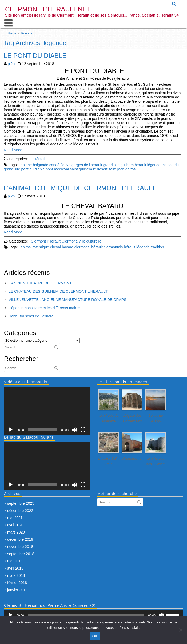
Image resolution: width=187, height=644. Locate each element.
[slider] (86, 615)
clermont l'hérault (89, 247)
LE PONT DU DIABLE (35, 56)
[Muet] (74, 430)
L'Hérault (38, 159)
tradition (157, 247)
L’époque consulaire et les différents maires (44, 308)
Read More (13, 150)
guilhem (127, 165)
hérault (140, 165)
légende (154, 165)
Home (12, 33)
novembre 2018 (20, 547)
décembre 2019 (20, 539)
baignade (41, 165)
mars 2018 (16, 575)
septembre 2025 (21, 503)
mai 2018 (15, 561)
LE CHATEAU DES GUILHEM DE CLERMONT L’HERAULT (58, 291)
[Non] (180, 630)
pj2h (11, 64)
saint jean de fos (122, 169)
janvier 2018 (17, 590)
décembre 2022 (20, 511)
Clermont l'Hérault (46, 241)
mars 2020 (16, 532)
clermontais (113, 247)
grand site (111, 165)
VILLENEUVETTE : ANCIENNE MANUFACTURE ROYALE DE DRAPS (67, 300)
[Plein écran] (83, 430)
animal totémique (35, 247)
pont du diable (33, 169)
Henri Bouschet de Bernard (31, 316)
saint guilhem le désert (89, 169)
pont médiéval (57, 169)
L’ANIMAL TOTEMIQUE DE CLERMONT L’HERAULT (80, 188)
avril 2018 (15, 568)
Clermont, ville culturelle (81, 241)
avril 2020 (15, 525)
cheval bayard (62, 247)
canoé (54, 165)
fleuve (65, 165)
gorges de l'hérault (87, 165)
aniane (26, 165)
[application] (47, 411)
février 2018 (17, 583)
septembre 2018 (21, 554)
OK (95, 636)
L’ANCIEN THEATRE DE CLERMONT (40, 283)
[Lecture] (11, 430)
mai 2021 (15, 518)
